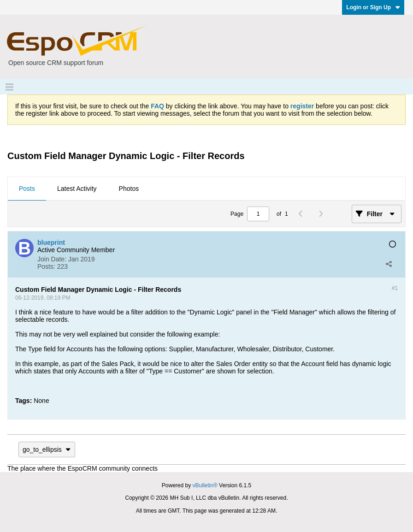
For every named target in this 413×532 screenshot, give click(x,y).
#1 (395, 288)
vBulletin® (205, 485)
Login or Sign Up (373, 7)
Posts (27, 189)
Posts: (46, 266)
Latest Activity (77, 189)
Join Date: (52, 259)
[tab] (27, 189)
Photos (129, 189)
